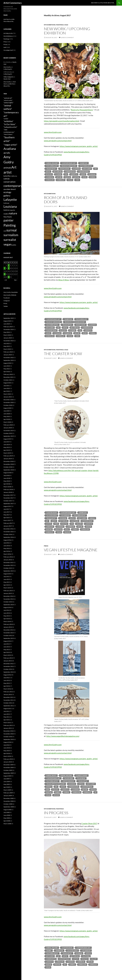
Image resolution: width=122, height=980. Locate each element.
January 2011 (8, 728)
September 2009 (9, 773)
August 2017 (7, 506)
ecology (49, 174)
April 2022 (7, 372)
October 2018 (8, 467)
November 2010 (9, 734)
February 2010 (8, 759)
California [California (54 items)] (14, 176)
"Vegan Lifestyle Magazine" (55, 784)
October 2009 (8, 770)
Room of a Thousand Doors (82, 110)
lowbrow (50, 177)
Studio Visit (7, 79)
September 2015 (9, 571)
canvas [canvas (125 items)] (7, 179)
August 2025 (7, 321)
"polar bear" (81, 778)
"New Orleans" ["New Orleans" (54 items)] (8, 134)
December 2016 (9, 529)
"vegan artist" (51, 169)
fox (66, 174)
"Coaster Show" (52, 513)
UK (96, 792)
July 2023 (7, 343)
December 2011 (9, 697)
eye (72, 524)
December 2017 (9, 495)
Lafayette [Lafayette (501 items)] (10, 200)
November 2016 (9, 532)
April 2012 (7, 686)
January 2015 (8, 593)
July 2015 (7, 577)
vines (77, 180)
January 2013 (8, 661)
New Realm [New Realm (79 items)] (8, 217)
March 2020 (7, 422)
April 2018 (7, 484)
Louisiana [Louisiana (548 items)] (10, 206)
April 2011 (7, 720)
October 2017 (8, 501)
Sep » (16, 280)
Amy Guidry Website (10, 295)
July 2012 (7, 678)
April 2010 (7, 753)
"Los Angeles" (65, 515)
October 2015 (8, 568)
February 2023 (8, 352)
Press (46, 546)
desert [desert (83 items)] (13, 189)
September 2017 (9, 504)
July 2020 (7, 411)
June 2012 (7, 680)
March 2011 (7, 723)
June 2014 (7, 613)
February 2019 (8, 456)
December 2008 (9, 798)
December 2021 (9, 377)
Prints (5, 45)
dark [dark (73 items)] (5, 189)
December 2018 (9, 461)
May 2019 (7, 447)
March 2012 (7, 689)
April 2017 (7, 518)
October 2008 (8, 804)
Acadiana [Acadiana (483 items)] (10, 149)
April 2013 (7, 652)
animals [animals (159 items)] (7, 168)
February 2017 (8, 523)
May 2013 (7, 650)
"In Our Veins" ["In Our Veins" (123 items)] (10, 124)
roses (85, 177)
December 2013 (9, 630)
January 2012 (8, 694)
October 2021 (8, 380)
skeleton (58, 529)
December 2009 (9, 765)
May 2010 (7, 751)
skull (67, 529)
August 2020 (7, 408)
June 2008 (7, 815)
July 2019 (7, 442)
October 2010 (8, 737)
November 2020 (9, 402)
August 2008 (7, 810)
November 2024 (9, 329)
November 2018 (9, 464)
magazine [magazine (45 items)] (12, 210)
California (75, 521)
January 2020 (8, 428)
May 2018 (7, 481)
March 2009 (7, 790)
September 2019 (9, 436)
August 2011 (7, 708)
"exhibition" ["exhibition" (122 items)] (8, 121)
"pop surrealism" (52, 166)
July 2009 (7, 779)
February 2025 (8, 327)
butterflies (58, 171)
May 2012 (7, 683)
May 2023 (7, 346)
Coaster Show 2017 (89, 823)
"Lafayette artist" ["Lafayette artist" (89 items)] (10, 127)
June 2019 (7, 445)
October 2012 (8, 669)
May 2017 (7, 515)
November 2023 (9, 341)
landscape (50, 527)
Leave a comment (67, 37)
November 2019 (9, 431)
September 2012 (9, 672)
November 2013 (9, 633)
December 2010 (9, 731)
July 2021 (7, 386)
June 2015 (7, 579)
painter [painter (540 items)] (9, 220)
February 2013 (8, 658)
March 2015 (7, 588)
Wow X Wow (64, 280)
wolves (56, 795)
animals (92, 518)
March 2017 (7, 520)
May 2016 (7, 548)
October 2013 (8, 635)
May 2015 (7, 582)
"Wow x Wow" (65, 169)
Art (96, 169)
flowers (58, 174)
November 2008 (9, 801)
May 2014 (7, 616)
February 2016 (8, 557)
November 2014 (9, 599)
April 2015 (7, 585)
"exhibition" (84, 163)
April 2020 (7, 419)
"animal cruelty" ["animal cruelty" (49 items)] (8, 100)
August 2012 (7, 675)
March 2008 (7, 824)
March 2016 (7, 554)
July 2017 (7, 509)
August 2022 (7, 363)
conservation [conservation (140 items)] (10, 182)
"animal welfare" (52, 163)
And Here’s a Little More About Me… (103, 3)
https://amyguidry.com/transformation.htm (61, 121)
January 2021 (8, 397)
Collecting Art (8, 69)
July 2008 (7, 812)
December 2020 (9, 400)
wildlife (67, 532)
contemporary (84, 171)
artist (48, 171)
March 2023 (7, 349)
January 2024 (8, 338)
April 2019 (7, 450)
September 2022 (9, 360)
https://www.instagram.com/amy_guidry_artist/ (79, 146)
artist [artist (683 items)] (8, 172)
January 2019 (8, 459)
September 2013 (9, 638)
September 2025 (9, 318)
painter (67, 177)
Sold (66, 25)
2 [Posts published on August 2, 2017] (9, 265)
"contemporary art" (69, 163)
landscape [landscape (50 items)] (6, 203)
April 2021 (7, 391)
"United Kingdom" (68, 781)
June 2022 (7, 366)
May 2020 (7, 416)
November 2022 (9, 357)
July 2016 (7, 543)
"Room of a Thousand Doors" (75, 322)
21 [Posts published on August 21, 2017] (5, 274)
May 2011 (7, 717)
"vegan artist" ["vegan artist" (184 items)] (10, 145)
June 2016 (7, 546)
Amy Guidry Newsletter (11, 292)
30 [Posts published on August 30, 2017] (9, 277)
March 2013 (7, 655)
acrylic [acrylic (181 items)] (7, 153)
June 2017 (7, 512)
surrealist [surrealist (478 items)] (10, 240)
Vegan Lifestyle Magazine (71, 550)
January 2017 (8, 526)
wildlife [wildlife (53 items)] (14, 245)
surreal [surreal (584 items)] (12, 230)
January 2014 (8, 627)
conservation (70, 171)
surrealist (61, 180)
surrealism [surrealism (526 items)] (11, 235)
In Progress (56, 813)
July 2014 (7, 610)
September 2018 (9, 470)
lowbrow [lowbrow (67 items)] (6, 210)
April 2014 (7, 619)
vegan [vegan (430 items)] (7, 244)
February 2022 (8, 374)
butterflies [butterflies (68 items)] (7, 176)
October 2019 (8, 433)
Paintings (60, 25)
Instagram (7, 301)
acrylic (72, 518)
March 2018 (7, 487)
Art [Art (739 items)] (14, 167)
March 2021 (7, 394)
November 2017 (9, 498)
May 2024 (7, 332)
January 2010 (8, 762)
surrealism (50, 180)
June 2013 (7, 647)
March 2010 (7, 756)
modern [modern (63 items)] (6, 214)
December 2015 (9, 562)
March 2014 (7, 621)
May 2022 (7, 369)
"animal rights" (51, 775)
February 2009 (8, 793)
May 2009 (7, 784)
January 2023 (8, 355)
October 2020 (8, 405)
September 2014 (9, 605)
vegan (70, 180)
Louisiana (92, 174)
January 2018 (8, 492)
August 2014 (7, 607)
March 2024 (7, 335)
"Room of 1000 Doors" (69, 166)
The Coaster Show (63, 354)
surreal (93, 177)
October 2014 (8, 602)
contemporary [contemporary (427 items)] (13, 186)
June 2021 (7, 388)
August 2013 (7, 641)
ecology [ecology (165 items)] (7, 192)
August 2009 (7, 776)
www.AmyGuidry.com (53, 132)
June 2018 (7, 478)
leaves (83, 174)
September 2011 (9, 706)
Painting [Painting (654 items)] (10, 225)
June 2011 (7, 714)
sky (65, 964)
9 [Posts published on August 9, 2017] (9, 268)
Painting (76, 177)
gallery (79, 524)
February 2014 (8, 624)
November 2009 (9, 767)
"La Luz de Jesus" (52, 515)
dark (56, 524)
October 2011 (8, 703)
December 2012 (9, 664)
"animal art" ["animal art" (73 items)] (8, 98)
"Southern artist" (86, 166)
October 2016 (8, 534)
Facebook (7, 298)
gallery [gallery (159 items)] (7, 196)
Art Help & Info (8, 33)
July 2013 (7, 644)
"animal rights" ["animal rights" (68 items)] (8, 103)
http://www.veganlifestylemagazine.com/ (63, 736)
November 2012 (9, 666)
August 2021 (7, 383)
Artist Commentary (13, 3)
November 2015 (9, 565)
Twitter (6, 306)
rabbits (58, 792)
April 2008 (7, 821)
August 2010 (7, 742)
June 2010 (7, 748)
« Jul (5, 280)
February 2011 (8, 725)
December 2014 (9, 596)
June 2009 (7, 782)
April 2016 (7, 551)
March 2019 (7, 453)
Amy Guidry (87, 169)
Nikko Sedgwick (8, 77)
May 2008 (7, 818)
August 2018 (7, 473)
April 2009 (7, 787)
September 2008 (9, 807)
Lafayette (74, 174)
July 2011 (7, 711)
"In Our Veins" (69, 778)
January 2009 (8, 796)
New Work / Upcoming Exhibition (67, 31)
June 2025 (7, 324)
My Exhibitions (50, 25)
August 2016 (7, 540)
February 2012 (8, 692)
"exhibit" (49, 950)
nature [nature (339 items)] (13, 213)
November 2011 (9, 700)
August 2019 (7, 439)
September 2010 (9, 739)
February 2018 (8, 489)
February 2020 (8, 425)
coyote (49, 524)
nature (59, 177)
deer (47, 789)
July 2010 (7, 745)
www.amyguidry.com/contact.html (58, 141)
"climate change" (82, 775)
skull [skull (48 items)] (5, 231)
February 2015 (8, 591)
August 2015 (7, 574)
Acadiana (76, 169)
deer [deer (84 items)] (9, 189)
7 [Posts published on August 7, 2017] (5, 268)
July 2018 (7, 475)
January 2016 (8, 560)
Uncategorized (8, 50)
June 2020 (7, 414)
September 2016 (9, 537)
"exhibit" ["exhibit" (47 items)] (6, 119)
